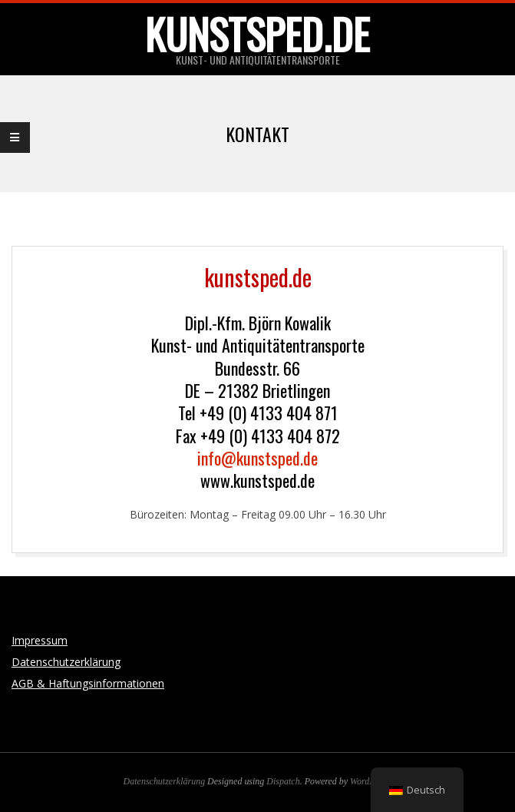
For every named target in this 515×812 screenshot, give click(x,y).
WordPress (370, 781)
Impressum (40, 640)
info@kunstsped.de (257, 458)
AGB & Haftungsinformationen (88, 683)
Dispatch (283, 781)
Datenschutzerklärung (66, 662)
